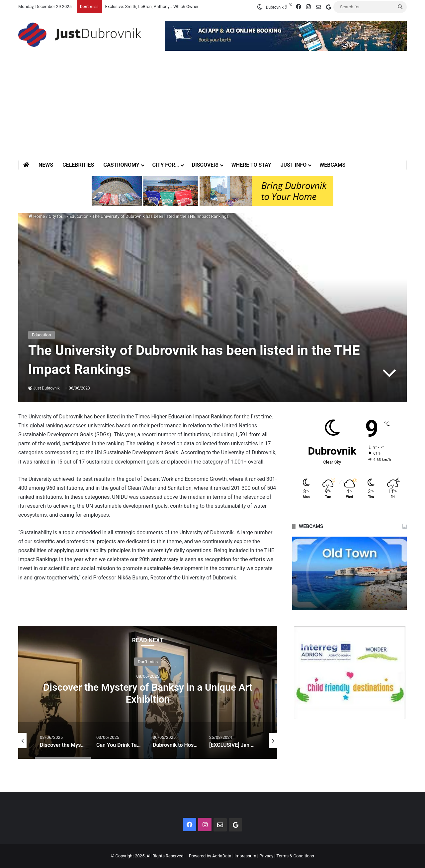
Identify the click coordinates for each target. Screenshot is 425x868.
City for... (57, 216)
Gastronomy (121, 165)
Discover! (205, 165)
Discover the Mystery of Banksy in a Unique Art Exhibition (148, 693)
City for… (166, 165)
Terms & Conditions (295, 856)
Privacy (266, 856)
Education (79, 216)
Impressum (245, 856)
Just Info (294, 165)
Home (37, 216)
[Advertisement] (212, 111)
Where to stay (251, 165)
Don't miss (148, 662)
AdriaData (222, 856)
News (46, 165)
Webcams (332, 165)
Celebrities (78, 165)
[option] (148, 692)
